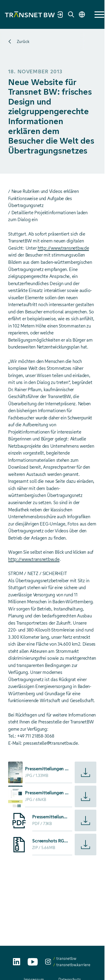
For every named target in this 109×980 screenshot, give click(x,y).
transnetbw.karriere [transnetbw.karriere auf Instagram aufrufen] (73, 965)
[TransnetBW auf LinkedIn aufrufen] (17, 962)
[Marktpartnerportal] (60, 14)
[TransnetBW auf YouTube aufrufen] (33, 962)
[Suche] (71, 14)
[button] (99, 15)
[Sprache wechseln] (82, 14)
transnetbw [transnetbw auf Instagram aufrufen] (66, 959)
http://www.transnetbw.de (63, 248)
